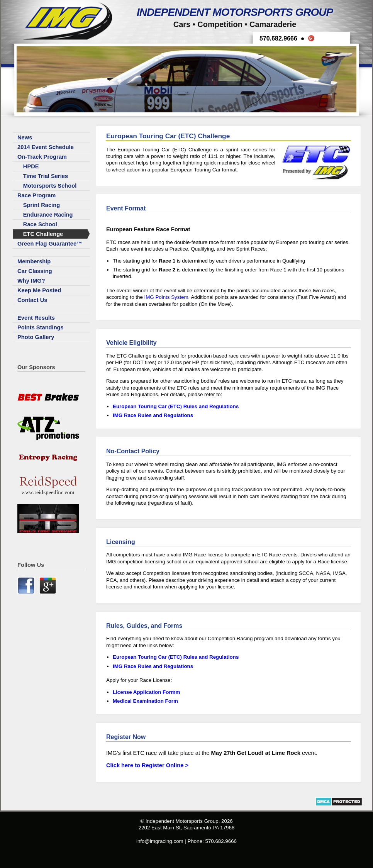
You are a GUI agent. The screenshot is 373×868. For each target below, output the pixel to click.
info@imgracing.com (160, 841)
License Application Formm (146, 692)
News (25, 137)
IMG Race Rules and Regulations (153, 415)
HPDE (31, 166)
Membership (34, 261)
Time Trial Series (46, 176)
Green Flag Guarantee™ (50, 244)
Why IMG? (31, 281)
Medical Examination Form (145, 701)
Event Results (36, 318)
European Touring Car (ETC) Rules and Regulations (176, 406)
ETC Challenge (43, 234)
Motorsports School (50, 186)
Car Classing (35, 271)
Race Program (36, 195)
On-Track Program (42, 157)
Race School (40, 224)
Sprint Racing (42, 205)
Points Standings (41, 327)
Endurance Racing (48, 215)
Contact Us (32, 300)
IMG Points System (166, 297)
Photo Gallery (36, 337)
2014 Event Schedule (46, 147)
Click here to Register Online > (147, 765)
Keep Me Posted (39, 290)
